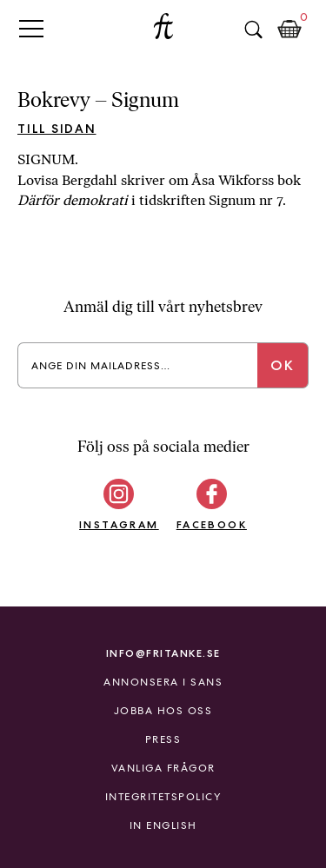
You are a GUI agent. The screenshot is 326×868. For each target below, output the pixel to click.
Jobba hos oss (163, 711)
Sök (253, 30)
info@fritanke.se (163, 653)
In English (163, 825)
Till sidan (57, 129)
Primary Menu (31, 28)
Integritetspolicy (163, 797)
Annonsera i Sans (163, 682)
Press (163, 739)
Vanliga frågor (163, 768)
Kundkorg (289, 30)
